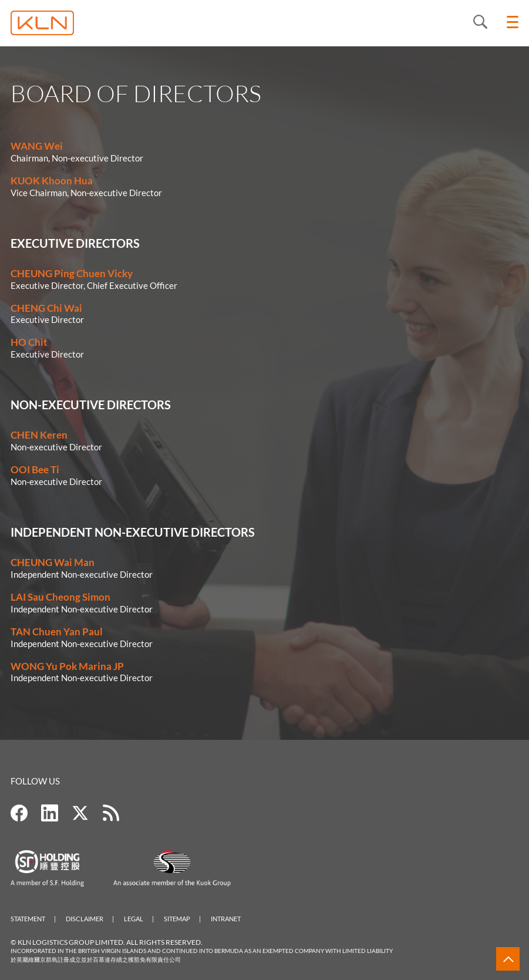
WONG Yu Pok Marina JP (67, 666)
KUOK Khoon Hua (52, 181)
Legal (134, 919)
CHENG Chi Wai (46, 308)
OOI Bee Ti (35, 469)
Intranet (226, 919)
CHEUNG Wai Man (53, 562)
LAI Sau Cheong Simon (60, 597)
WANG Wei (37, 146)
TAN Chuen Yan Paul (57, 632)
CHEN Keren (39, 435)
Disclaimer (85, 919)
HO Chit (29, 342)
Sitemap (177, 919)
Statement (28, 919)
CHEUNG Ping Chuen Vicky (72, 273)
